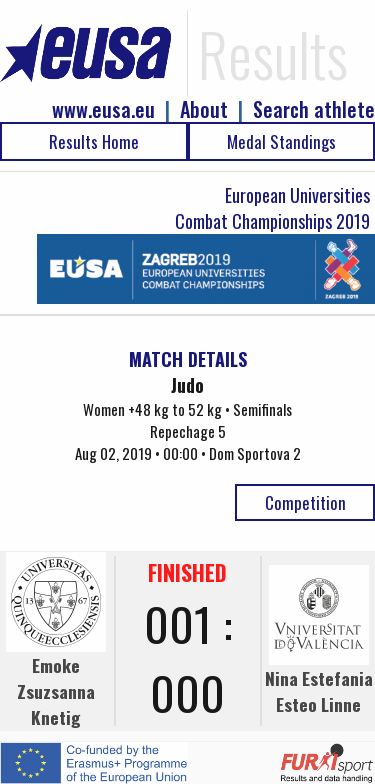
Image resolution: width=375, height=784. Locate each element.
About (204, 109)
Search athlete (314, 109)
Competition (305, 502)
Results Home (94, 141)
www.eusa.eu (103, 109)
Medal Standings (281, 141)
